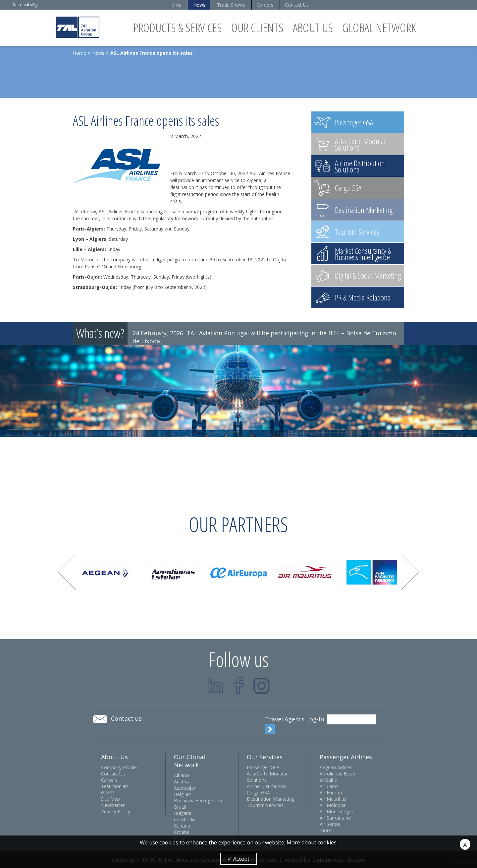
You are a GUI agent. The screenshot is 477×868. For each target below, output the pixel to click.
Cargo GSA (258, 793)
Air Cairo (329, 786)
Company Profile (119, 767)
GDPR (107, 793)
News (199, 5)
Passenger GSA (263, 767)
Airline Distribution (266, 786)
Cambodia (185, 819)
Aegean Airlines (336, 767)
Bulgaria (183, 813)
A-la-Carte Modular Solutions (267, 777)
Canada (182, 826)
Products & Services (178, 28)
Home (175, 5)
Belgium (183, 794)
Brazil (180, 807)
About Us (313, 28)
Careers (265, 5)
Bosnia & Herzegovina (198, 801)
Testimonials (115, 786)
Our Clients (257, 28)
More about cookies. (312, 842)
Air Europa (331, 793)
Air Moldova (333, 805)
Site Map (110, 799)
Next (410, 572)
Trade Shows (231, 5)
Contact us (126, 718)
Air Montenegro (337, 811)
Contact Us (297, 5)
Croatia (182, 832)
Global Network (379, 28)
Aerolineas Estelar (339, 774)
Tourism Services (265, 805)
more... (327, 830)
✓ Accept (238, 859)
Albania (182, 775)
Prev (67, 572)
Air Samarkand (335, 818)
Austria (181, 782)
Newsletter (113, 805)
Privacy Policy (116, 811)
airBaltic (328, 780)
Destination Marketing (271, 799)
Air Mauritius (333, 799)
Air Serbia (330, 824)
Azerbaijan (185, 788)
